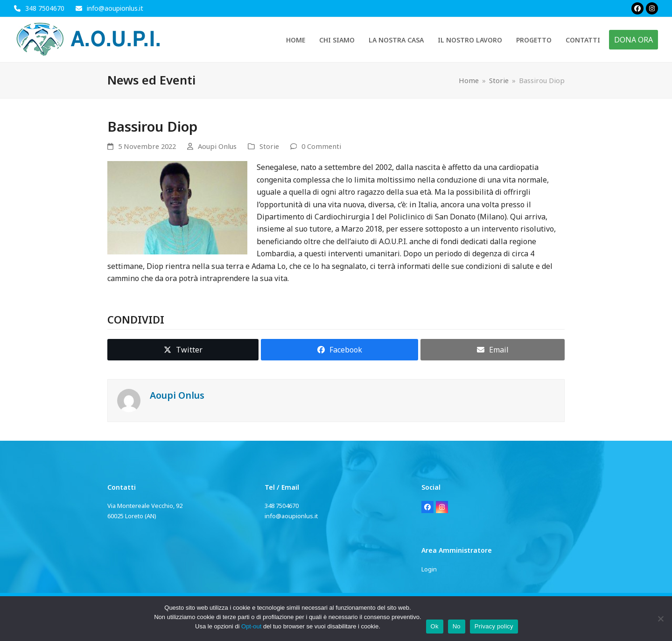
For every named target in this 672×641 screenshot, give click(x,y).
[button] (183, 350)
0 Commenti (321, 146)
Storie (269, 146)
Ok (435, 626)
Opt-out (251, 626)
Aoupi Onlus (217, 146)
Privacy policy (494, 626)
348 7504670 (45, 8)
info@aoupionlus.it (115, 8)
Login (429, 569)
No (457, 626)
